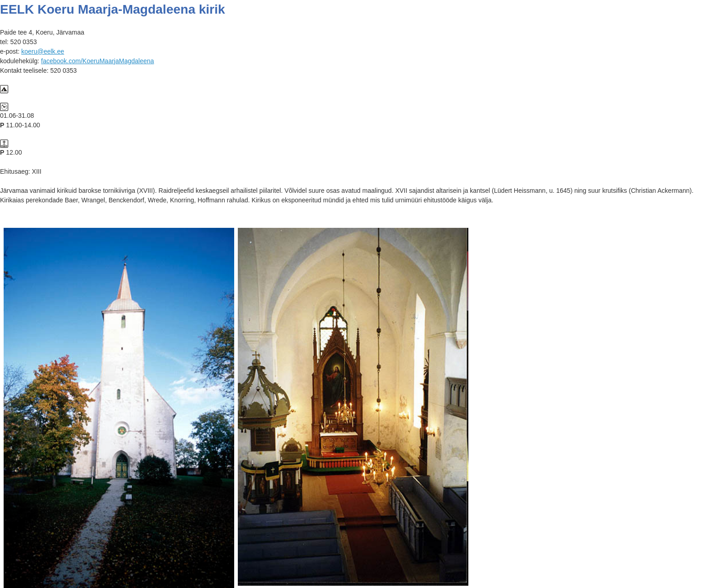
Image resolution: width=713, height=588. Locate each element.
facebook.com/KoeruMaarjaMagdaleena (97, 61)
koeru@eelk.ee (43, 51)
